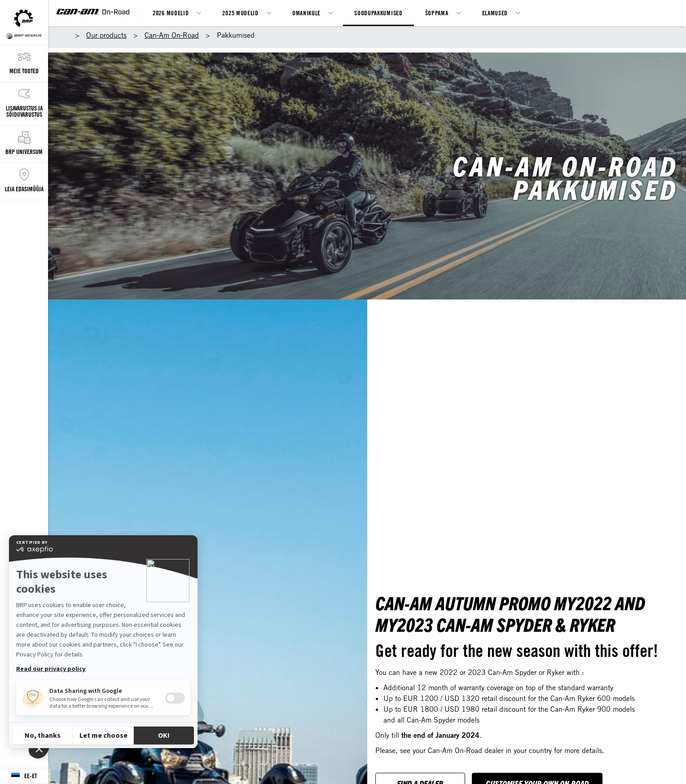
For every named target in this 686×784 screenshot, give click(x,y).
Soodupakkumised (378, 13)
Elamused (495, 13)
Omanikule (306, 13)
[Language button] (24, 776)
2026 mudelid (171, 13)
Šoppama (437, 13)
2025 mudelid (240, 13)
